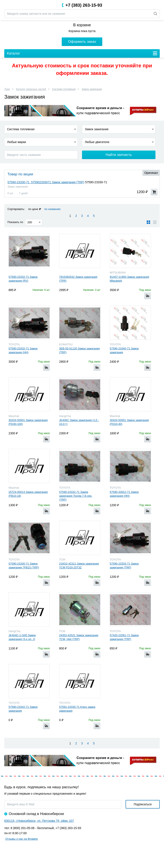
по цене (33, 209)
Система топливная (64, 89)
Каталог (13, 53)
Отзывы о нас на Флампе (22, 839)
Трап (7, 89)
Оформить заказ (82, 42)
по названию (52, 209)
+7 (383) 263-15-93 (84, 5)
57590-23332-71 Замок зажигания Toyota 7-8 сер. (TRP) (76, 496)
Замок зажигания (92, 89)
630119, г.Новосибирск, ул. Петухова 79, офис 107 (39, 821)
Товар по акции (20, 174)
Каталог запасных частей (31, 89)
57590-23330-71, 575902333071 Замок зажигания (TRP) (46, 182)
